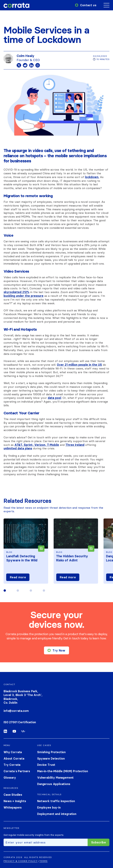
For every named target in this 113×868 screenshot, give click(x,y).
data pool (54, 398)
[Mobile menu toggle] (106, 5)
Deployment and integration (57, 814)
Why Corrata (13, 752)
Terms (43, 861)
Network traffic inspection (56, 801)
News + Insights (15, 801)
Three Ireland (75, 445)
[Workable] (23, 732)
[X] (19, 65)
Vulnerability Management (55, 778)
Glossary (10, 778)
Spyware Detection (51, 758)
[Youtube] (14, 732)
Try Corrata (12, 765)
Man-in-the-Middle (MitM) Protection (62, 771)
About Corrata (14, 758)
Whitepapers (13, 807)
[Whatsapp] (38, 65)
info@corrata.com (16, 711)
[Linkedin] (31, 65)
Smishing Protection (51, 752)
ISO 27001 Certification (20, 722)
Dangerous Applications (54, 784)
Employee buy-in (49, 807)
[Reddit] (25, 65)
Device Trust (46, 765)
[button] (5, 591)
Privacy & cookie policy (21, 861)
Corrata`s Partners (17, 771)
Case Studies (13, 795)
